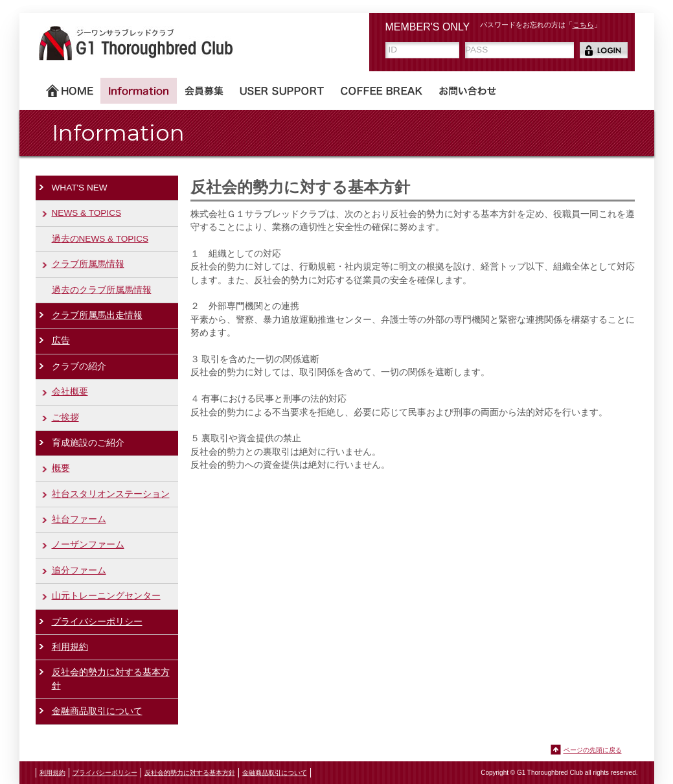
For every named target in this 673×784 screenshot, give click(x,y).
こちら (583, 25)
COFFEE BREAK (382, 91)
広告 (61, 340)
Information (139, 91)
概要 (61, 468)
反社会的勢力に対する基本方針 (111, 679)
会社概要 (70, 392)
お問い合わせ (468, 91)
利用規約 (70, 647)
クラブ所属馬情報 (88, 264)
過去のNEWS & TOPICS (100, 239)
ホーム (70, 91)
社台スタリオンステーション (111, 494)
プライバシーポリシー (97, 622)
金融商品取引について (97, 711)
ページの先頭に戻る (593, 750)
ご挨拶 (65, 418)
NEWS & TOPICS (87, 213)
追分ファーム (79, 571)
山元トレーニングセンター (106, 596)
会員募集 (204, 91)
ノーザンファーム (88, 545)
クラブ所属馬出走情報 (97, 315)
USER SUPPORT (282, 91)
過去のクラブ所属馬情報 (102, 290)
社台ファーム (79, 519)
